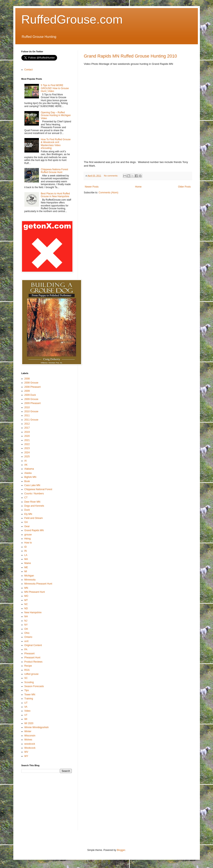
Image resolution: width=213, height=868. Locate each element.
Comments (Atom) (108, 193)
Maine (28, 563)
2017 (27, 428)
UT (26, 703)
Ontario (28, 637)
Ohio (27, 633)
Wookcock (30, 748)
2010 (27, 407)
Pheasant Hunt (32, 658)
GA (26, 522)
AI (26, 461)
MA (26, 559)
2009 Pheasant (33, 403)
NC (26, 604)
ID (26, 547)
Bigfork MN (30, 477)
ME (26, 567)
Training (29, 699)
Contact (29, 70)
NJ (26, 621)
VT (26, 715)
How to (28, 543)
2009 (27, 391)
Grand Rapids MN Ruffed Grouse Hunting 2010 (131, 56)
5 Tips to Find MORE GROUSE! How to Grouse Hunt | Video (55, 88)
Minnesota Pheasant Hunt (38, 584)
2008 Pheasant (33, 387)
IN (26, 551)
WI (26, 719)
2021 (27, 440)
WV (26, 752)
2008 (27, 379)
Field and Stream (34, 518)
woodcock (30, 744)
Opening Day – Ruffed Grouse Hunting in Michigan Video (56, 115)
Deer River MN (32, 502)
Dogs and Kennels (34, 506)
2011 (27, 415)
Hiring (28, 539)
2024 (27, 453)
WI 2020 (29, 723)
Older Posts (184, 187)
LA (26, 555)
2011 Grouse (31, 420)
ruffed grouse (32, 674)
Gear (27, 526)
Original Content (33, 645)
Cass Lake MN (32, 485)
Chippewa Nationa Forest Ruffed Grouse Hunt (54, 171)
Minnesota (30, 580)
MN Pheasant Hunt (35, 592)
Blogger (121, 850)
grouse (28, 535)
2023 (27, 448)
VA (26, 707)
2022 (27, 444)
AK (26, 465)
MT (26, 600)
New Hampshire (33, 612)
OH (26, 629)
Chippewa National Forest (38, 489)
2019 (27, 432)
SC (26, 678)
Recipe (28, 666)
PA (26, 649)
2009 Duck (30, 395)
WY (26, 756)
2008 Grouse (31, 383)
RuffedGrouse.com (72, 19)
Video (27, 711)
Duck (27, 510)
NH (26, 616)
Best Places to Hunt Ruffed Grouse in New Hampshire (55, 195)
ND (26, 608)
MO (26, 596)
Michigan (29, 576)
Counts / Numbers (34, 494)
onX (27, 641)
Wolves (28, 740)
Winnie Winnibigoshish (37, 727)
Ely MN (28, 514)
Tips (27, 690)
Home (138, 187)
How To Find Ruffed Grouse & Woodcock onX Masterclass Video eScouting (56, 144)
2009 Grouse (31, 399)
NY (26, 625)
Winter (28, 731)
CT (26, 498)
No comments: (111, 176)
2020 (27, 436)
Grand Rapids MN (34, 530)
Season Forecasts (34, 686)
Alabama (29, 469)
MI (26, 571)
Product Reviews (33, 662)
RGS (27, 670)
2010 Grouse (31, 411)
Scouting (29, 682)
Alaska (28, 473)
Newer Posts (92, 187)
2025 (27, 457)
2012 (27, 424)
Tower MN (30, 695)
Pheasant (30, 654)
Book (27, 481)
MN (26, 588)
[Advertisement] (52, 804)
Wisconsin (30, 736)
